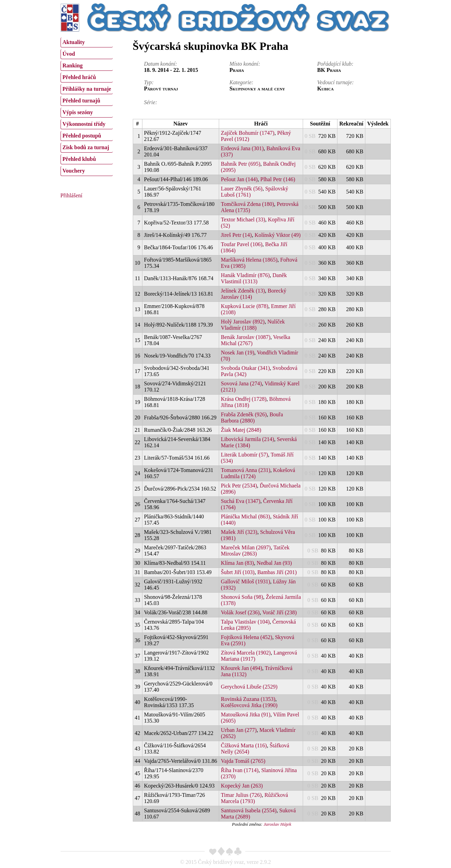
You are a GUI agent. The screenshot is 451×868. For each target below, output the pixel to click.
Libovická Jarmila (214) (248, 439)
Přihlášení (72, 195)
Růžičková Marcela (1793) (254, 798)
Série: (151, 102)
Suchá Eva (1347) (241, 501)
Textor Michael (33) (243, 219)
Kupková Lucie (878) (245, 306)
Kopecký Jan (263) (242, 786)
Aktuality (74, 42)
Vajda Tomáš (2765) (243, 761)
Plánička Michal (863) (245, 517)
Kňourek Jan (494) (241, 668)
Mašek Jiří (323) (239, 532)
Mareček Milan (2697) (246, 547)
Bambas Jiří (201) (277, 572)
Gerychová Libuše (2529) (249, 687)
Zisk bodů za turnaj (86, 147)
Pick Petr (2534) (239, 486)
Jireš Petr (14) (236, 235)
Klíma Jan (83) (237, 563)
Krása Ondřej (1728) (244, 399)
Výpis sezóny (78, 112)
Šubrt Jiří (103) (238, 572)
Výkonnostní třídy (84, 124)
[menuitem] (87, 42)
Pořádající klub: (335, 64)
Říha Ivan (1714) (240, 770)
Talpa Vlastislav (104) (245, 622)
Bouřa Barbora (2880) (252, 417)
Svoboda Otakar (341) (245, 368)
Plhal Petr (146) (278, 179)
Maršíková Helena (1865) (249, 260)
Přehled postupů (82, 136)
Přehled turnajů (82, 101)
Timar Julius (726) (241, 795)
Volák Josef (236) (240, 612)
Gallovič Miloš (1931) (245, 581)
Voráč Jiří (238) (279, 612)
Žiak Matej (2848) (241, 430)
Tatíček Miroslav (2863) (255, 551)
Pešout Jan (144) (239, 179)
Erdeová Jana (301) (242, 148)
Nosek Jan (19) (238, 353)
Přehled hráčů (79, 77)
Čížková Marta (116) (244, 745)
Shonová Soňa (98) (242, 597)
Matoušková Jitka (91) (246, 715)
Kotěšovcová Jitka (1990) (249, 705)
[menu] (87, 106)
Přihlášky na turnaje (87, 89)
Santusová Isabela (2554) (249, 810)
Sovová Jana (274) (241, 383)
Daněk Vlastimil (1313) (254, 278)
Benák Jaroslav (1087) (246, 337)
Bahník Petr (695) (241, 164)
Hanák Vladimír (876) (245, 275)
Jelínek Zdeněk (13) (243, 291)
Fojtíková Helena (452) (246, 637)
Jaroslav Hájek (277, 824)
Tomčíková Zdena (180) (247, 204)
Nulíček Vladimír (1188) (253, 325)
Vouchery (74, 171)
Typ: (149, 82)
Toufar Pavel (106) (242, 244)
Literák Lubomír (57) (244, 455)
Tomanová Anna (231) (246, 470)
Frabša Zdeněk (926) (244, 414)
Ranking (73, 65)
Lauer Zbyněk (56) (242, 189)
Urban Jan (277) (239, 730)
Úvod (69, 54)
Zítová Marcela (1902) (246, 653)
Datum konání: (161, 64)
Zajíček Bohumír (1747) (248, 133)
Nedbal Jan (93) (274, 563)
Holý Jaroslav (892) (243, 322)
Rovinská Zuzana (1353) (248, 699)
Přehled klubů (79, 159)
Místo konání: (245, 64)
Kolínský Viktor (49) (278, 235)
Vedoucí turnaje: (335, 82)
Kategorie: (241, 82)
